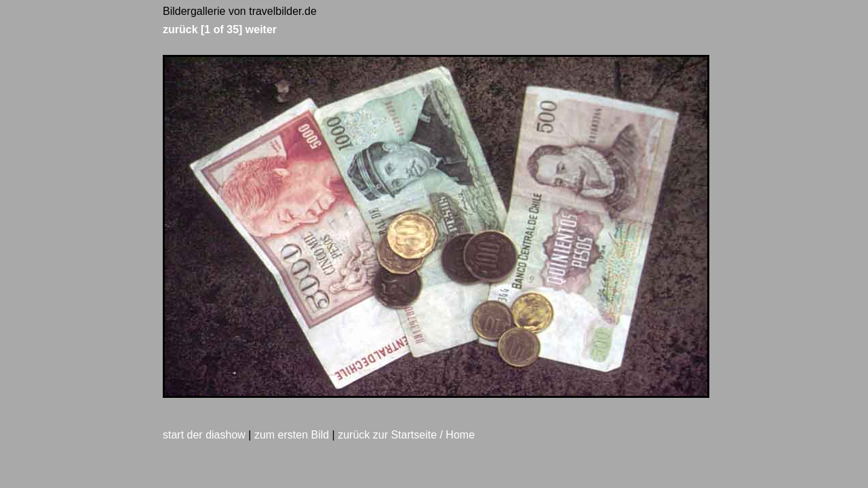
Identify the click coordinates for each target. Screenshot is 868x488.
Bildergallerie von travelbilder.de (240, 11)
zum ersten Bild (292, 435)
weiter (261, 29)
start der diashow (204, 435)
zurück (180, 29)
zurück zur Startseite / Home (406, 435)
